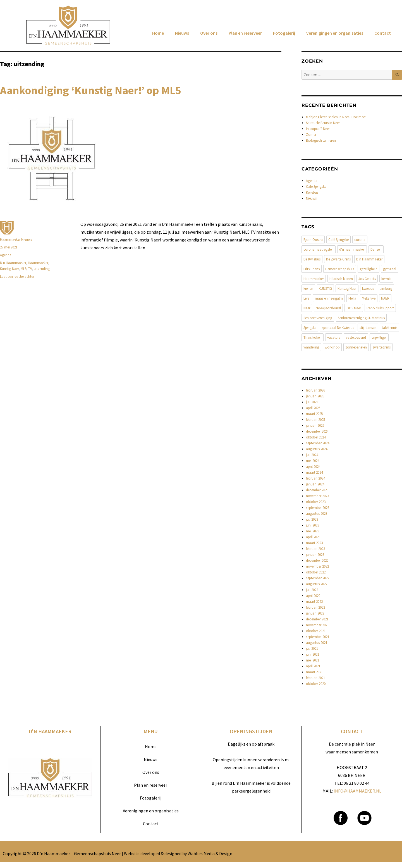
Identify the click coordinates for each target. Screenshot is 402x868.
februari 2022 (315, 607)
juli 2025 (312, 402)
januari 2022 (315, 613)
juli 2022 (312, 590)
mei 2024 (313, 461)
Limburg (386, 289)
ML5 (24, 269)
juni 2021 (313, 654)
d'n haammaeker (352, 249)
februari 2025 (315, 420)
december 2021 (317, 619)
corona (360, 240)
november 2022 (317, 566)
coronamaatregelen (319, 249)
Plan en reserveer (245, 33)
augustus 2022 (317, 584)
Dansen (376, 249)
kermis (386, 279)
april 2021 (313, 666)
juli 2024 (312, 455)
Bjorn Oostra (313, 240)
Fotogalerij (284, 33)
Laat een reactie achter (17, 277)
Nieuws (182, 33)
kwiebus (368, 289)
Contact (383, 33)
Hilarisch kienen (341, 279)
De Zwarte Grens (338, 259)
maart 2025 (314, 414)
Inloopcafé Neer (318, 129)
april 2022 (313, 596)
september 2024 (318, 443)
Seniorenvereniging (318, 318)
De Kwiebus (312, 259)
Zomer (311, 135)
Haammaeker (38, 263)
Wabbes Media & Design (210, 853)
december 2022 (317, 560)
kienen (308, 289)
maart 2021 (314, 672)
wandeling (311, 347)
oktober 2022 (316, 572)
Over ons (209, 33)
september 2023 (318, 508)
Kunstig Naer (9, 269)
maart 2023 (314, 543)
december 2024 (317, 431)
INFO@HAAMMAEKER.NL (357, 791)
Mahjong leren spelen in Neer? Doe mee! (336, 117)
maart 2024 (314, 472)
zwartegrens (381, 347)
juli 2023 (312, 519)
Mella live (369, 298)
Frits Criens (312, 269)
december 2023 (317, 490)
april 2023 (313, 537)
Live (306, 298)
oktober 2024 (316, 437)
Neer (307, 308)
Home (158, 33)
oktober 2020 (316, 684)
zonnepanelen (356, 347)
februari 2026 (315, 390)
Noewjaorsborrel (328, 308)
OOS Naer (354, 308)
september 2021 (318, 637)
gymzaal (390, 269)
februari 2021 (315, 678)
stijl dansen (368, 328)
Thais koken (313, 337)
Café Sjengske (316, 187)
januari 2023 (315, 555)
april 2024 (313, 467)
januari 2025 (315, 425)
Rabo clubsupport (380, 308)
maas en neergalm (329, 298)
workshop (332, 347)
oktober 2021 (316, 631)
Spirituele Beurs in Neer (323, 123)
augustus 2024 (317, 449)
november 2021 (317, 625)
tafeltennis (390, 328)
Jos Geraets (367, 279)
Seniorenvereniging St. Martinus (361, 318)
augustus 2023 (317, 514)
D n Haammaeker (13, 263)
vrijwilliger (379, 337)
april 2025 (313, 408)
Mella (352, 298)
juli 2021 (312, 648)
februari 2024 (315, 478)
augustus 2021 (317, 643)
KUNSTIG (325, 289)
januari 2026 (315, 396)
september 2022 (318, 578)
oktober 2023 (316, 502)
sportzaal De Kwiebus (338, 328)
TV (30, 269)
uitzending (42, 269)
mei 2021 (313, 660)
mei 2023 (313, 531)
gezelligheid (368, 269)
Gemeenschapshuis (340, 269)
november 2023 (317, 496)
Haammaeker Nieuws (16, 239)
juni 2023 (313, 525)
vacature (334, 337)
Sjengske (310, 328)
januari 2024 (315, 484)
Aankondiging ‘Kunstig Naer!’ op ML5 (91, 90)
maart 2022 (314, 602)
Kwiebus (312, 192)
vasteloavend (356, 337)
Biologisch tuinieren (321, 140)
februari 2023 (315, 549)
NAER (385, 298)
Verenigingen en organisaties (335, 33)
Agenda (6, 255)
